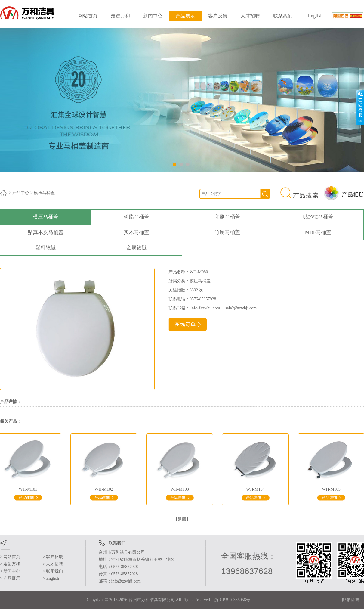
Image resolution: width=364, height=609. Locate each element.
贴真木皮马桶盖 (46, 232)
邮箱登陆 (350, 600)
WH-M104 (257, 491)
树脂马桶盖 (136, 217)
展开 (360, 107)
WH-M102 (105, 491)
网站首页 (88, 16)
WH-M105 (332, 491)
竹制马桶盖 (227, 232)
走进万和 (120, 16)
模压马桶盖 (46, 217)
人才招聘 (250, 16)
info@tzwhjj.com (206, 308)
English (315, 16)
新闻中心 (153, 16)
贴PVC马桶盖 (318, 217)
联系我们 (283, 16)
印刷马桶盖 (227, 217)
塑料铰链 (46, 248)
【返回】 (182, 519)
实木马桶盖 (136, 232)
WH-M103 (181, 491)
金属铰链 (137, 248)
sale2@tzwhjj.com (239, 308)
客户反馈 (218, 16)
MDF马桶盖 (318, 232)
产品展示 (185, 16)
